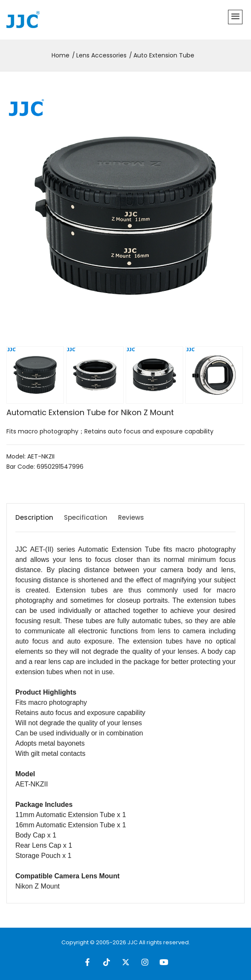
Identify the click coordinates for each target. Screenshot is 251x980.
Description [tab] (34, 517)
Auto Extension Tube (164, 55)
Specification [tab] (86, 517)
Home (61, 55)
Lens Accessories (101, 55)
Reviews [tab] (131, 517)
